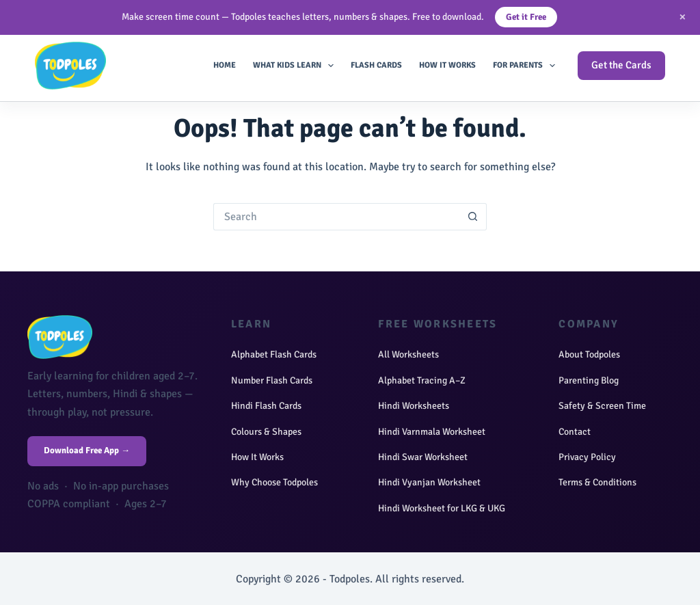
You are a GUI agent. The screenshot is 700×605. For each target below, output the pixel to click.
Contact (575, 432)
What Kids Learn (296, 66)
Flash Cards (376, 65)
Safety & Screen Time (602, 406)
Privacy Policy (587, 457)
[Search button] (473, 217)
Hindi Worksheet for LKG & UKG (442, 508)
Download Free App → (87, 451)
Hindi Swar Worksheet (423, 457)
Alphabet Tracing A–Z (422, 380)
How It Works (447, 65)
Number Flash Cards (272, 380)
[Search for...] (336, 217)
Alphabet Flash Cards (274, 354)
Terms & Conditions (597, 482)
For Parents (527, 66)
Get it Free (526, 17)
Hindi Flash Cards (266, 406)
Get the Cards (621, 65)
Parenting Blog (589, 380)
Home (225, 65)
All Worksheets (408, 354)
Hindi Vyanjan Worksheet (429, 482)
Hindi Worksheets (414, 406)
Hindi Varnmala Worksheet (432, 432)
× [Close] (683, 17)
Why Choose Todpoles (274, 482)
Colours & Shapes (266, 432)
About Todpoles (589, 354)
